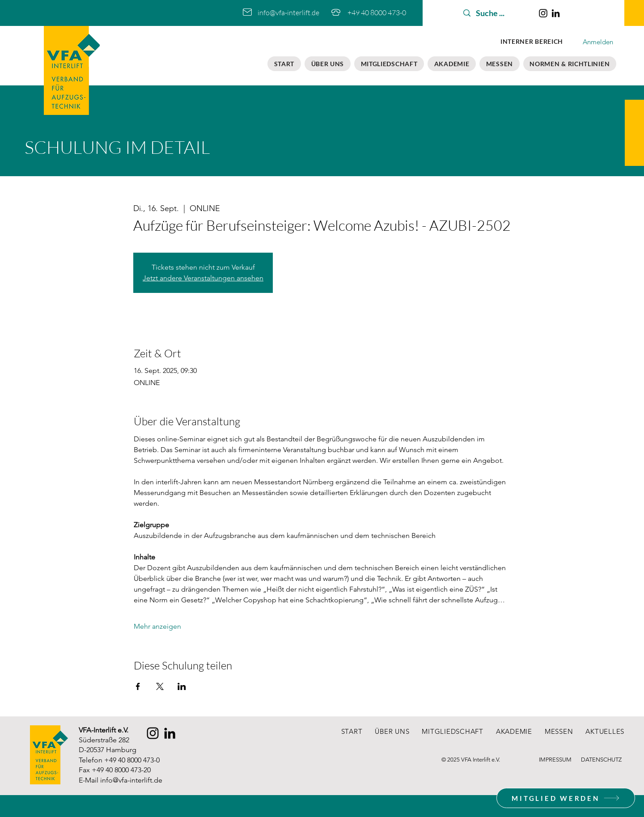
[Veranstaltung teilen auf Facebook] (138, 686)
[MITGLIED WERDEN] (566, 798)
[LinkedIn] (556, 13)
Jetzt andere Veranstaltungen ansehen (203, 278)
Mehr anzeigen (157, 626)
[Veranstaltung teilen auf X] (160, 686)
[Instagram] (543, 13)
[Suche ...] (495, 13)
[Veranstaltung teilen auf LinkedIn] (182, 686)
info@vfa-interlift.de (131, 780)
